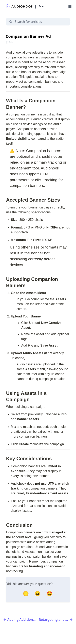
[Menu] (70, 6)
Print (10, 42)
